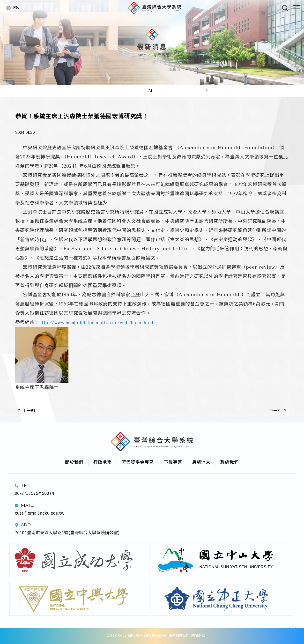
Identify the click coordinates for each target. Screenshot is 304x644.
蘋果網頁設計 (179, 635)
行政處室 (103, 462)
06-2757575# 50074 (34, 493)
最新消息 (201, 462)
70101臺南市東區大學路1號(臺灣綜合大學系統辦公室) (68, 532)
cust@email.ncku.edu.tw (40, 513)
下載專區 (173, 462)
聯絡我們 (230, 462)
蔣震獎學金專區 (138, 462)
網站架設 (198, 635)
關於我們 (74, 462)
